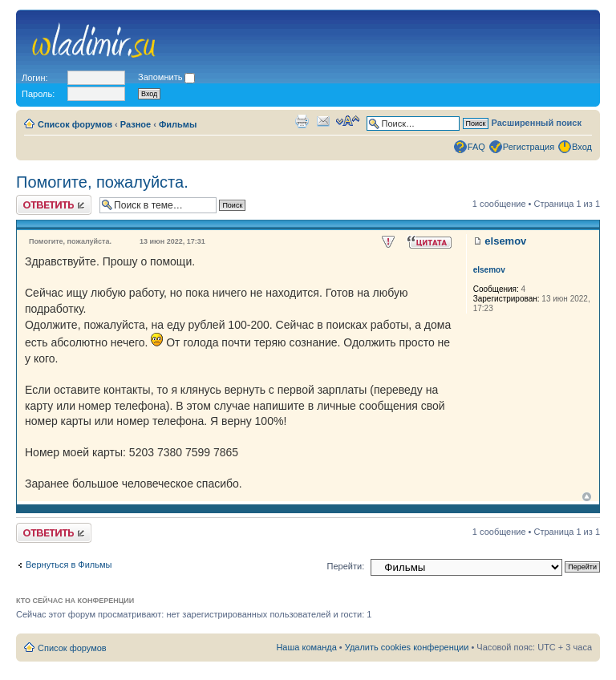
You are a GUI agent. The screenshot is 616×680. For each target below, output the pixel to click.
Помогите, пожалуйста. (102, 182)
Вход (582, 147)
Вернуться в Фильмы (69, 565)
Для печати (302, 121)
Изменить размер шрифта (348, 121)
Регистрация (529, 147)
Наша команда (306, 647)
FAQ (476, 147)
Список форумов (75, 124)
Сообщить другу (323, 121)
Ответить (54, 205)
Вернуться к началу (587, 497)
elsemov (505, 241)
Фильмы (178, 124)
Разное (136, 124)
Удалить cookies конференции (407, 647)
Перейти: (346, 566)
